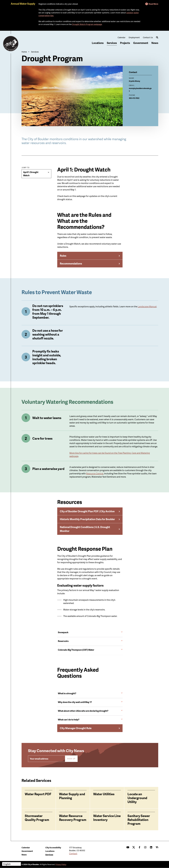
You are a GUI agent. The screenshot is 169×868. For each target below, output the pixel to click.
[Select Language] (12, 864)
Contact (73, 853)
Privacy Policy (61, 864)
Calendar (122, 37)
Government (141, 43)
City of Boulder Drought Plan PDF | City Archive (87, 511)
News (155, 43)
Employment (134, 37)
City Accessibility (53, 847)
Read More (153, 4)
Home (24, 52)
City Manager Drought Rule (76, 728)
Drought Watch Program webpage (87, 24)
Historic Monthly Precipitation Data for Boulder (87, 519)
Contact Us (148, 37)
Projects (125, 43)
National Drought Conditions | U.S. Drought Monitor (85, 529)
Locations (98, 43)
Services (112, 43)
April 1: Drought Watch (31, 174)
